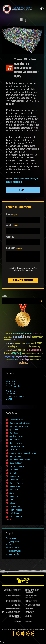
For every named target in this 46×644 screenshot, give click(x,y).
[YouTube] (28, 633)
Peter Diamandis (13, 386)
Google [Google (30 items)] (33, 344)
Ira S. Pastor (15, 513)
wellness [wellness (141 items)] (23, 363)
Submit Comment (23, 281)
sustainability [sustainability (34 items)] (14, 360)
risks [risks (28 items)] (35, 357)
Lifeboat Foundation (18, 630)
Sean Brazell (15, 486)
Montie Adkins (16, 510)
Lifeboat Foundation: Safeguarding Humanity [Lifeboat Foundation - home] (17, 9)
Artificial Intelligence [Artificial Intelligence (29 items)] (37, 334)
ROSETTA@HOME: (14, 616)
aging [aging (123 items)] (8, 333)
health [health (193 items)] (39, 343)
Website (10, 237)
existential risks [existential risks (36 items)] (9, 344)
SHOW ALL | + (10, 520)
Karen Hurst (15, 450)
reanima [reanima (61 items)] (40, 353)
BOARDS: (27, 605)
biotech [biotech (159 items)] (27, 337)
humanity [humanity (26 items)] (21, 347)
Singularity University (15, 396)
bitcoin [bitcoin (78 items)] (7, 340)
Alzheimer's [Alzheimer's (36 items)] (16, 334)
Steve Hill (13, 493)
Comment (14, 248)
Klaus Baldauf (16, 463)
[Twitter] (18, 633)
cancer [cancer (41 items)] (26, 340)
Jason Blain (15, 506)
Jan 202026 (10, 68)
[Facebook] (13, 633)
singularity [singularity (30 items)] (39, 357)
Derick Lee (14, 473)
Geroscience (11, 538)
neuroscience (18, 182)
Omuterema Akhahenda (20, 460)
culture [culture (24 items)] (38, 340)
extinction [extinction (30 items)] (17, 344)
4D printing (11, 384)
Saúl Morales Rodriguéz (20, 423)
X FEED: (8, 601)
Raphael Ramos (16, 483)
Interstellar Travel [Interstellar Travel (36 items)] (12, 350)
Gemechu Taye (16, 443)
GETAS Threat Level (23, 581)
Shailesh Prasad (16, 436)
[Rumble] (33, 633)
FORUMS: (17, 622)
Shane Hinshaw (16, 480)
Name (12, 215)
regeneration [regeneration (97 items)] (22, 357)
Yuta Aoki (14, 470)
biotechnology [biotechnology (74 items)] (38, 337)
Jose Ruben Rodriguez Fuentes (23, 453)
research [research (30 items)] (31, 357)
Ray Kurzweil (11, 391)
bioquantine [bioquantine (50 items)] (8, 337)
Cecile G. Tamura (17, 466)
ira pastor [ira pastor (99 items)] (22, 350)
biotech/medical (30, 179)
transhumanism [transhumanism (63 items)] (35, 360)
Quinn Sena (14, 430)
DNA (8, 389)
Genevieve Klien (18, 179)
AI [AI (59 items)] (12, 334)
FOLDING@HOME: (8, 612)
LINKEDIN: (8, 596)
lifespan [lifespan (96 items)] (8, 353)
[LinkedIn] (23, 633)
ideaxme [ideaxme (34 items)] (26, 347)
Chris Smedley (16, 517)
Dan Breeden (15, 433)
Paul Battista (15, 440)
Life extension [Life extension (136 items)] (34, 350)
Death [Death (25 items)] (42, 340)
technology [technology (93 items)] (24, 360)
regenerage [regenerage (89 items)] (10, 357)
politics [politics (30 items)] (34, 354)
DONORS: (15, 605)
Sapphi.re (41, 630)
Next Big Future (12, 548)
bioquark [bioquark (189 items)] (18, 337)
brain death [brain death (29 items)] (20, 340)
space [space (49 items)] (8, 360)
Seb (11, 500)
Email (12, 226)
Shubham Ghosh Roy (19, 426)
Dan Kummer (15, 456)
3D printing (11, 381)
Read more (23, 190)
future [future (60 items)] (23, 344)
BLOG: (26, 601)
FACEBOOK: (7, 590)
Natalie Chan (15, 490)
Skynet (9, 399)
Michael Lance (16, 503)
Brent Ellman (15, 496)
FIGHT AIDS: (10, 609)
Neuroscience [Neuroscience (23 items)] (29, 354)
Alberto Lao (14, 476)
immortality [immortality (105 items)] (35, 347)
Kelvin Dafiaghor (17, 446)
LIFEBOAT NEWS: (30, 590)
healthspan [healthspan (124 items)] (13, 347)
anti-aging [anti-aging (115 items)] (26, 333)
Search (41, 301)
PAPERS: (27, 616)
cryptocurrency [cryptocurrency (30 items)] (32, 340)
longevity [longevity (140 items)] (17, 353)
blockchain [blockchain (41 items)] (14, 340)
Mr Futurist (10, 545)
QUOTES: (27, 622)
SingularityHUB (12, 554)
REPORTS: (28, 609)
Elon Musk (10, 394)
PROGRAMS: (28, 612)
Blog (23, 20)
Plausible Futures (13, 551)
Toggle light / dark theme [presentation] (42, 9)
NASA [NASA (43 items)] (24, 354)
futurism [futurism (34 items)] (28, 344)
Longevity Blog (12, 541)
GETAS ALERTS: (29, 596)
